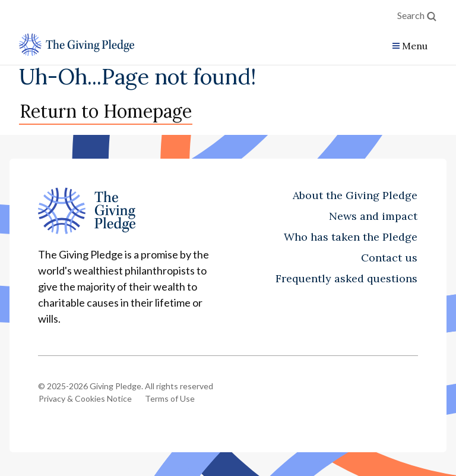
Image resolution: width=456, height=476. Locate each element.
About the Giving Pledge (355, 195)
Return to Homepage (106, 111)
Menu (415, 46)
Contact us (389, 258)
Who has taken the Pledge (351, 237)
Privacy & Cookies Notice (85, 398)
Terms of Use (170, 398)
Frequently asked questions (346, 278)
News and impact (373, 216)
